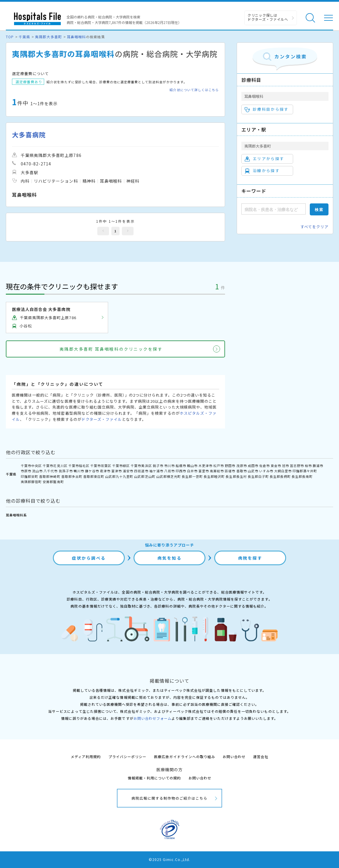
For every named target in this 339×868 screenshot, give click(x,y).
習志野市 (297, 466)
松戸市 (219, 466)
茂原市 (242, 466)
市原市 (26, 471)
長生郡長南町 (302, 476)
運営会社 (261, 757)
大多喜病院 (29, 135)
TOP (10, 37)
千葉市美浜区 (141, 466)
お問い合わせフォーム (153, 718)
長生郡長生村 (236, 476)
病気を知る (170, 558)
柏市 (308, 466)
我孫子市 (66, 471)
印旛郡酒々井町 (305, 471)
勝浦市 (318, 466)
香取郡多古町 (72, 476)
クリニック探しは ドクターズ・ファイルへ (268, 17)
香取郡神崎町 (50, 476)
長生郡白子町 (258, 476)
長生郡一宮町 (192, 476)
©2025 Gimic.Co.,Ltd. (169, 859)
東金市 (276, 466)
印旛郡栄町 (30, 476)
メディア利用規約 (86, 757)
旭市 (286, 466)
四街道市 (141, 471)
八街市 (169, 471)
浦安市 (128, 471)
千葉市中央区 (31, 466)
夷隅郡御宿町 (31, 482)
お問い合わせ (234, 757)
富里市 (204, 471)
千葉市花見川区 (55, 466)
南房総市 (217, 471)
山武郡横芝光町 (169, 476)
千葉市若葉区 (101, 466)
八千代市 (51, 471)
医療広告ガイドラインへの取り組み (185, 757)
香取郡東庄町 (94, 476)
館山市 (192, 466)
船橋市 (181, 466)
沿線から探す (262, 171)
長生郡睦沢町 (214, 476)
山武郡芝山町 (145, 476)
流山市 (37, 471)
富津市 (117, 471)
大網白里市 (283, 471)
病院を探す (250, 558)
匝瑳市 (230, 471)
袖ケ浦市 (156, 471)
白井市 (192, 471)
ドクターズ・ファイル (102, 419)
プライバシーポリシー (127, 757)
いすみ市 (266, 471)
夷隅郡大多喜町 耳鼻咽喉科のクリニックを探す (111, 349)
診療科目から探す (267, 109)
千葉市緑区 (121, 466)
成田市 (253, 466)
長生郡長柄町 (280, 476)
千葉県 (24, 37)
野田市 (230, 466)
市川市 (169, 466)
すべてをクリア (314, 227)
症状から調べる (89, 558)
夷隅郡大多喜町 (48, 37)
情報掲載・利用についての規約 (154, 778)
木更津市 (205, 466)
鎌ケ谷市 (92, 471)
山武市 (253, 471)
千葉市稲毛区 (79, 466)
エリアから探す (264, 159)
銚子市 (158, 466)
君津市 (105, 471)
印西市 (181, 471)
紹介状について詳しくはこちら (194, 90)
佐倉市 (264, 466)
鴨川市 (79, 471)
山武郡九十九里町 (119, 476)
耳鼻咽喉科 (76, 37)
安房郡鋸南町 (53, 482)
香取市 (242, 471)
